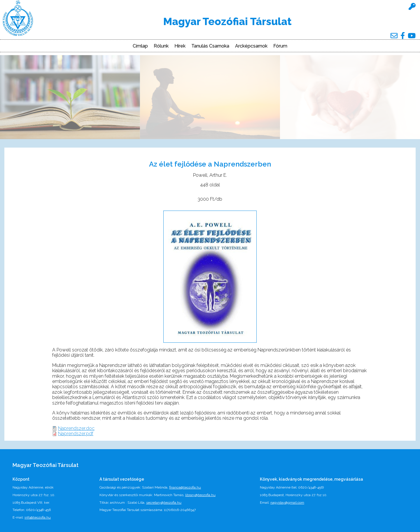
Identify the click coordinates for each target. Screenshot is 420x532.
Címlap (140, 46)
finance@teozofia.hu (185, 487)
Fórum (280, 46)
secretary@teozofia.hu (164, 503)
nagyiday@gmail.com (287, 503)
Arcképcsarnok (251, 46)
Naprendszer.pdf (76, 434)
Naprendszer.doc (76, 428)
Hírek (180, 46)
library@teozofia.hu (200, 495)
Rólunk (161, 46)
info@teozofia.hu (38, 517)
